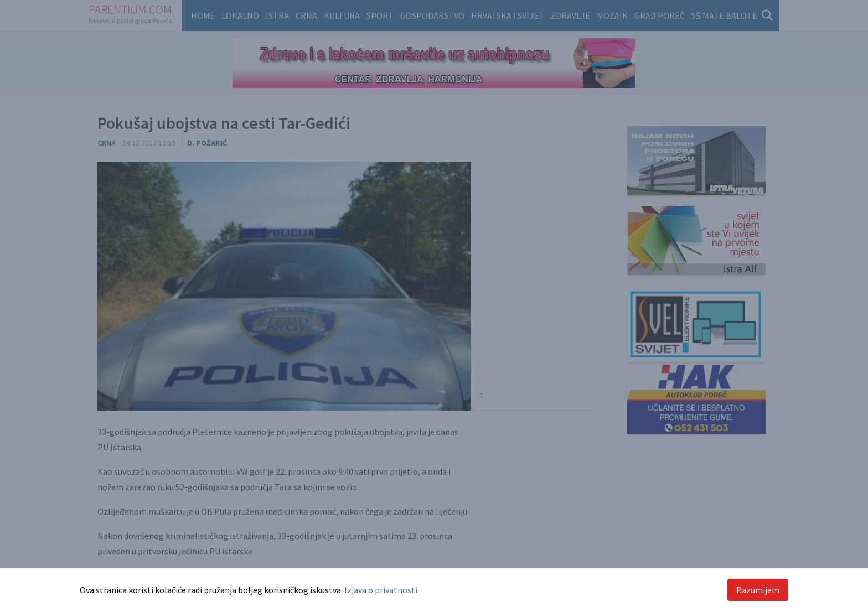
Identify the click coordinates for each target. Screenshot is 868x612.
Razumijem (758, 590)
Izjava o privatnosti (381, 590)
